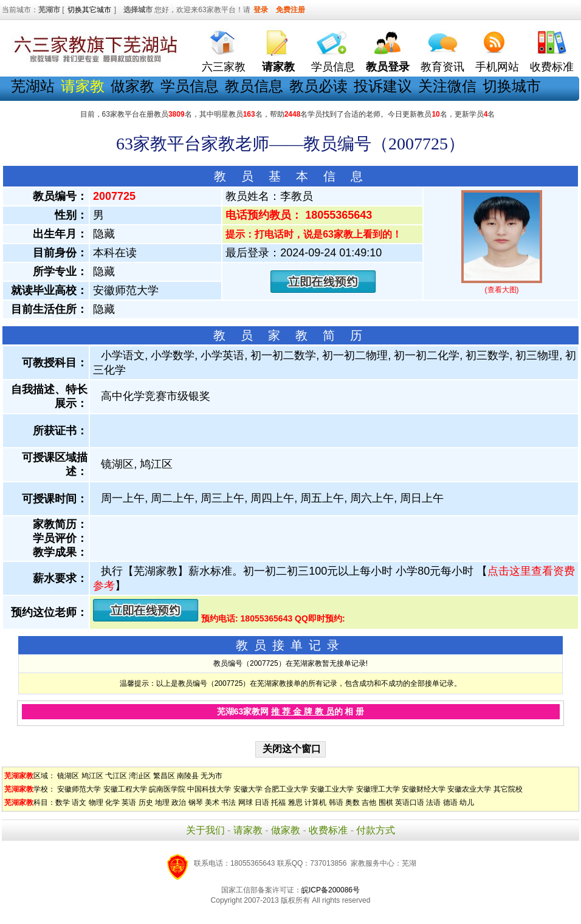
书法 (229, 803)
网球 (246, 803)
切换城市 (512, 86)
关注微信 (447, 86)
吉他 (369, 803)
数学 (63, 803)
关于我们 (205, 830)
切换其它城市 (89, 10)
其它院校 (508, 789)
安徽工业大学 (332, 789)
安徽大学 (248, 789)
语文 (79, 803)
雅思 (295, 803)
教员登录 (388, 67)
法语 (433, 803)
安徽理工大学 (378, 789)
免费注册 (290, 10)
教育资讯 (442, 67)
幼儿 (467, 803)
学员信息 (333, 67)
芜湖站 (33, 86)
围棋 (386, 803)
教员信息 (254, 86)
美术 (212, 803)
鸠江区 (92, 776)
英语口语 (410, 803)
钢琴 (196, 803)
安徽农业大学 (469, 789)
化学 (112, 803)
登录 (261, 10)
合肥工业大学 (286, 789)
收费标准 (552, 67)
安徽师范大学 (79, 789)
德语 (450, 803)
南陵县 (188, 776)
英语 (129, 803)
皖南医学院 (167, 789)
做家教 (132, 86)
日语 (262, 803)
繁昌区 (164, 776)
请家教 (248, 830)
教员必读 (318, 86)
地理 (162, 803)
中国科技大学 (209, 789)
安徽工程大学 (125, 789)
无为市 (211, 776)
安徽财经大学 (424, 789)
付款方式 (376, 830)
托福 (278, 803)
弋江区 (116, 776)
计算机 (315, 803)
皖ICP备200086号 (331, 890)
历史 (146, 803)
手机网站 (497, 67)
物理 (96, 803)
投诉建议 (383, 86)
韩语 (336, 803)
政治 (179, 803)
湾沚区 (140, 776)
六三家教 (224, 67)
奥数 (352, 803)
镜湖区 (68, 776)
